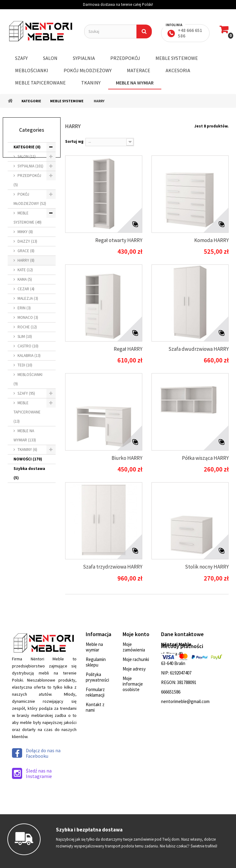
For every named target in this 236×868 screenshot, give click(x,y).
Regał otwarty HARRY (119, 240)
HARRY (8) (26, 260)
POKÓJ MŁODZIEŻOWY (88, 70)
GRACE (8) (26, 251)
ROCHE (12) (27, 327)
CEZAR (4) (26, 289)
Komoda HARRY (211, 240)
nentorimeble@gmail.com (185, 701)
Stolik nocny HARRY (207, 567)
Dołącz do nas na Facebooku (36, 753)
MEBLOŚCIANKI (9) (28, 379)
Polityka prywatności (97, 677)
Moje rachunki (136, 659)
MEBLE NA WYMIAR (135, 83)
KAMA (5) (25, 279)
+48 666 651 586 (190, 33)
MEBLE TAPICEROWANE (40, 83)
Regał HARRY (128, 349)
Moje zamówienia (134, 647)
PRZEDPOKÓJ (125, 58)
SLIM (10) (25, 336)
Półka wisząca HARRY (205, 458)
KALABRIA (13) (29, 356)
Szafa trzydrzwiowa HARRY (113, 567)
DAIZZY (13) (27, 241)
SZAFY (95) (26, 393)
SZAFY (21, 58)
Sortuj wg (74, 141)
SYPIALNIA (84, 58)
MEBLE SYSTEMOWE (177, 58)
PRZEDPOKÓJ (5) (27, 180)
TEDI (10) (25, 365)
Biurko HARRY (127, 458)
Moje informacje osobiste (133, 684)
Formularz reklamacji (95, 692)
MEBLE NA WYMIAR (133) (25, 435)
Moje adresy (134, 669)
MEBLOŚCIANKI (32, 70)
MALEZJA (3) (28, 298)
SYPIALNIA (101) (30, 166)
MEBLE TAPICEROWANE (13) (27, 412)
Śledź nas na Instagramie (32, 773)
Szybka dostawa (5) (29, 473)
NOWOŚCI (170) (28, 459)
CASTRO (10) (28, 346)
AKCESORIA (178, 70)
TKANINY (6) (27, 450)
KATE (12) (25, 270)
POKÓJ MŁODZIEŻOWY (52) (30, 199)
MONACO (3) (28, 317)
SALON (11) (27, 156)
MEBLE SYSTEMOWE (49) (28, 218)
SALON (50, 58)
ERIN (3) (24, 308)
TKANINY (91, 83)
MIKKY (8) (25, 232)
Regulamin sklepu (96, 662)
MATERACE (139, 70)
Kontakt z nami (95, 707)
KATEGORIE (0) (27, 147)
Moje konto (136, 634)
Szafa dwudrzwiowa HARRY (199, 349)
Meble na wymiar (94, 647)
